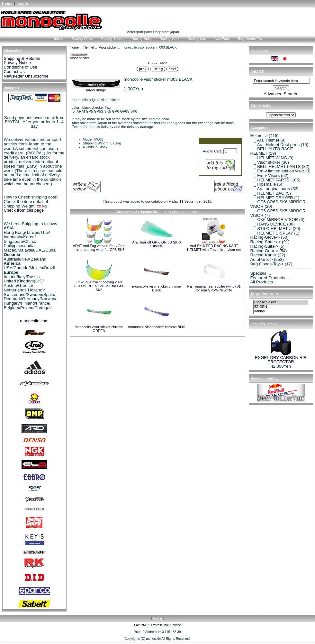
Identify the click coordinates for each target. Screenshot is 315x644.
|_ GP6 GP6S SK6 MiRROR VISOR (278, 204)
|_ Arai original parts (270, 189)
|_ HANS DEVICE (268, 224)
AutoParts (222, 39)
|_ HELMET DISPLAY (272, 233)
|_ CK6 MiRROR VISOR (274, 220)
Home (7, 4)
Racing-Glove (82, 39)
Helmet (89, 47)
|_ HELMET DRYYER (272, 198)
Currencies (261, 106)
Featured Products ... (270, 278)
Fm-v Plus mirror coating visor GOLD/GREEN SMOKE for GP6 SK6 (99, 286)
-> (259, 136)
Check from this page (24, 210)
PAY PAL (140, 625)
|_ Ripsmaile (263, 184)
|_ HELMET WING (269, 158)
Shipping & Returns (22, 58)
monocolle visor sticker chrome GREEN (99, 329)
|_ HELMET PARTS (270, 180)
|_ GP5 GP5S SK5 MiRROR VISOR (278, 213)
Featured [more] (264, 324)
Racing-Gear (169, 39)
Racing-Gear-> (264, 251)
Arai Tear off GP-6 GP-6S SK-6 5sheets (156, 244)
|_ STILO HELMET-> (271, 229)
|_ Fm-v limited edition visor (277, 171)
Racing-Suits (141, 39)
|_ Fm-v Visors (265, 175)
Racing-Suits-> (264, 246)
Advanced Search (280, 94)
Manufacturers (265, 294)
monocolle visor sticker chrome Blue (157, 327)
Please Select (281, 302)
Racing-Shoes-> (266, 242)
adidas (281, 311)
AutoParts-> (262, 259)
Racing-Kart (197, 39)
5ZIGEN (281, 307)
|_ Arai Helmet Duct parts (275, 145)
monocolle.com (34, 321)
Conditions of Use (21, 67)
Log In (24, 4)
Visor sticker (108, 47)
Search (258, 71)
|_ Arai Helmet (265, 140)
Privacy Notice (17, 63)
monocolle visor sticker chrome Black (156, 288)
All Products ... (264, 282)
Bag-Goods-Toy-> (267, 264)
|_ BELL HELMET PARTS (276, 166)
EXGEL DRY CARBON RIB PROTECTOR (281, 358)
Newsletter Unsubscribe (26, 76)
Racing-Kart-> (264, 255)
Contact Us (14, 72)
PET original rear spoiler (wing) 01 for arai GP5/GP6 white (214, 288)
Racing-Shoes (112, 39)
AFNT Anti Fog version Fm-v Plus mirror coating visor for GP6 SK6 (99, 248)
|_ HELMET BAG (268, 193)
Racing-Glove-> (265, 237)
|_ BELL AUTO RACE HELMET (272, 151)
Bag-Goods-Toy (250, 39)
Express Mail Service (166, 625)
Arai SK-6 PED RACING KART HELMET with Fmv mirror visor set (214, 248)
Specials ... (261, 273)
